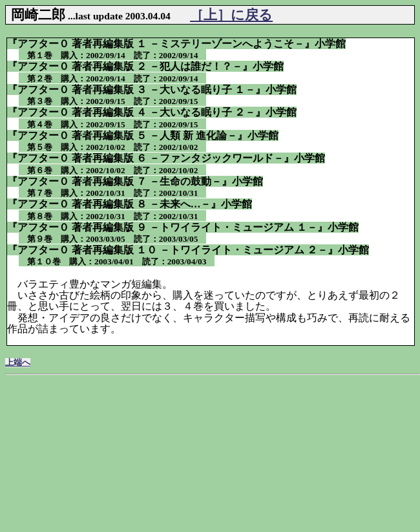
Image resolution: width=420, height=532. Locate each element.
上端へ (18, 363)
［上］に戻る (231, 15)
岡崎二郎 (38, 15)
